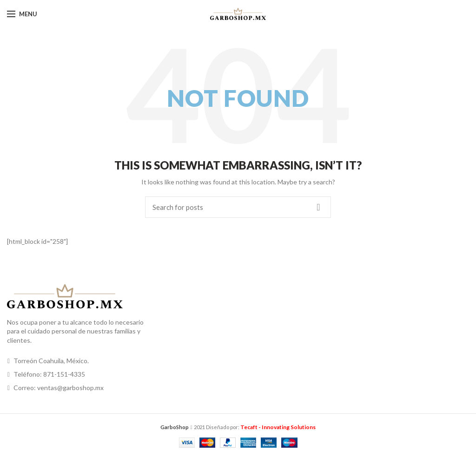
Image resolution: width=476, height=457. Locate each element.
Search (318, 207)
